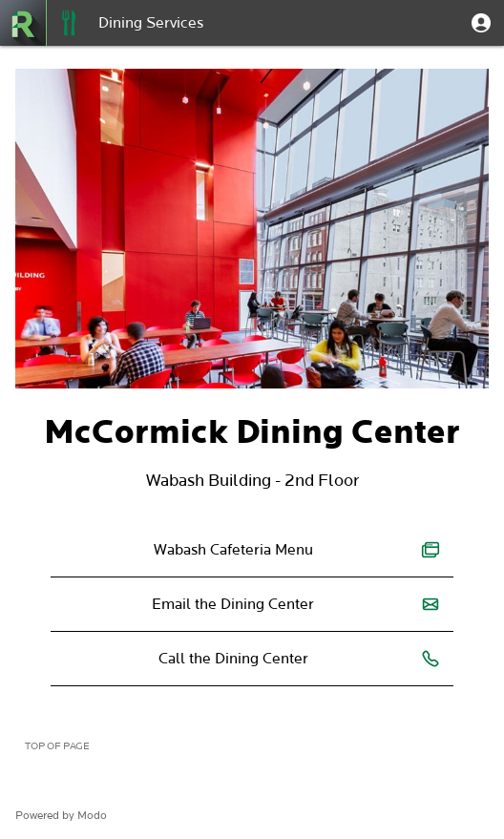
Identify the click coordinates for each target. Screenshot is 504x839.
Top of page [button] (57, 746)
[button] (481, 23)
